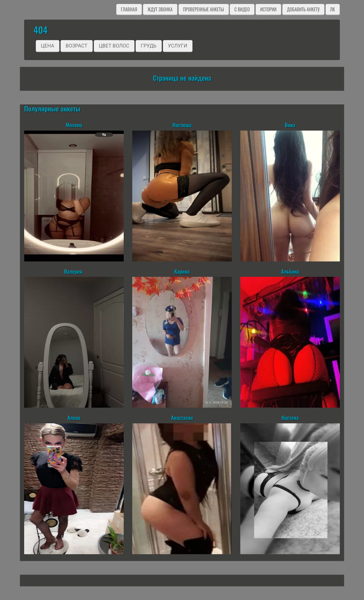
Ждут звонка (160, 9)
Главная (129, 9)
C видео (242, 9)
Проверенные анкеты (204, 9)
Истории (268, 9)
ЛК (333, 9)
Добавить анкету (303, 9)
